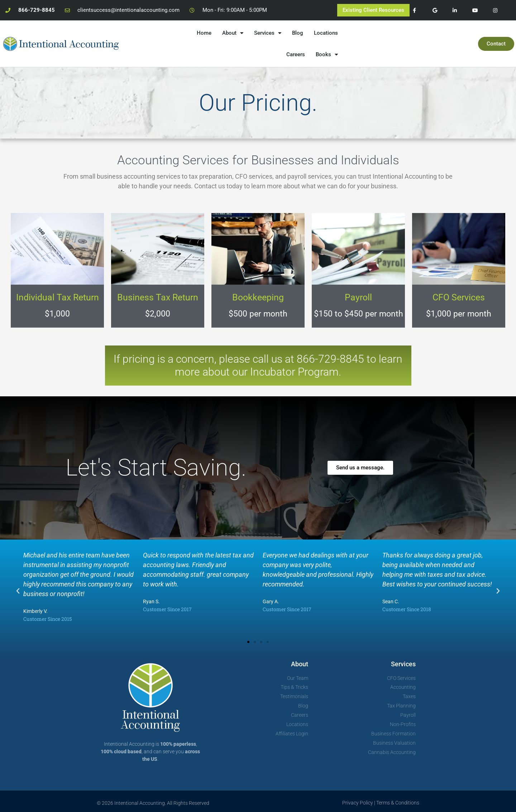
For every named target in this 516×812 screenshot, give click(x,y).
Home (204, 33)
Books (327, 55)
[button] (18, 591)
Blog (298, 33)
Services (268, 33)
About (233, 33)
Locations (326, 33)
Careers (296, 54)
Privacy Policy (358, 803)
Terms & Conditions (398, 803)
